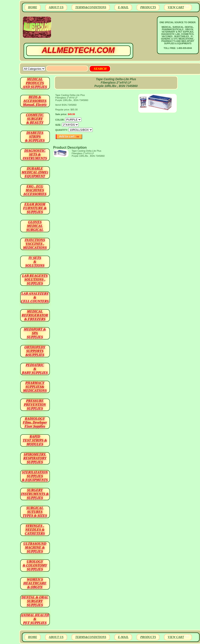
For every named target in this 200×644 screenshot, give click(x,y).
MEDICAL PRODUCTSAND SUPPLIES (35, 83)
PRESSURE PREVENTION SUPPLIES (35, 405)
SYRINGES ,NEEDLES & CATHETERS (35, 530)
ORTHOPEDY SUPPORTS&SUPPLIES (35, 351)
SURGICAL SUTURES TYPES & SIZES (35, 512)
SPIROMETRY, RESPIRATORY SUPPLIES (35, 458)
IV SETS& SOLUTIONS (35, 262)
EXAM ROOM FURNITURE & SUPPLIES (35, 208)
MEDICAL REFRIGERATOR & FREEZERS (35, 315)
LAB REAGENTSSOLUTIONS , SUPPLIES (35, 280)
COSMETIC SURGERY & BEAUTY (35, 119)
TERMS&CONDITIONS (91, 7)
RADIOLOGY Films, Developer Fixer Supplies (35, 422)
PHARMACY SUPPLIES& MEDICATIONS (35, 387)
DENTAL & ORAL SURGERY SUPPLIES (35, 601)
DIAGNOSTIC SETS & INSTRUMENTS (35, 155)
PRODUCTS (148, 7)
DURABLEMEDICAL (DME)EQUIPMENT (35, 172)
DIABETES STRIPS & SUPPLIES (35, 137)
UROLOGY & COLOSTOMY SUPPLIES (35, 565)
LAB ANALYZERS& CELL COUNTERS (35, 297)
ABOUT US (56, 7)
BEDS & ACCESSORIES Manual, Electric (35, 101)
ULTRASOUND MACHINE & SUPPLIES (35, 548)
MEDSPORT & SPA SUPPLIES (35, 333)
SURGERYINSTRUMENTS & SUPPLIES (35, 494)
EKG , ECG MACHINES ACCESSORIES (35, 190)
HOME (33, 7)
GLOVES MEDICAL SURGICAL (35, 226)
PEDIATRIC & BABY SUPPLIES (35, 369)
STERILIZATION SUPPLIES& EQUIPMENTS (35, 476)
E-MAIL (123, 7)
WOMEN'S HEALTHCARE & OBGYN (35, 583)
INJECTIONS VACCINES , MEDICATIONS (35, 244)
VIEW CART (176, 7)
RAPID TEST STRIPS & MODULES (35, 440)
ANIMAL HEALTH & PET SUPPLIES (35, 619)
